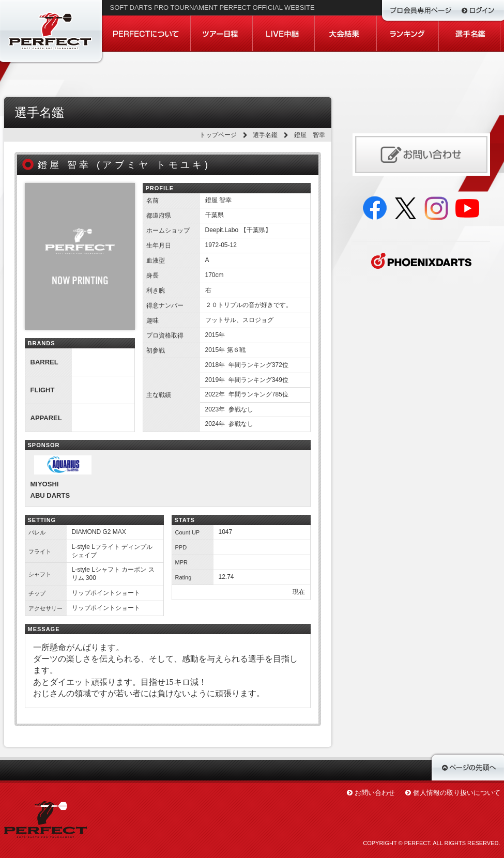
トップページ (218, 135)
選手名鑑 (265, 135)
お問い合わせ (375, 793)
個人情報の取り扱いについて (457, 793)
